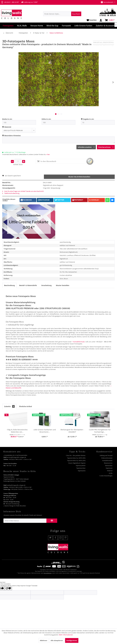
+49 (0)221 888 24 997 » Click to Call (20, 459)
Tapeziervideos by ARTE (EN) (76, 460)
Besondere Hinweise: (13, 136)
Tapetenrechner (81, 468)
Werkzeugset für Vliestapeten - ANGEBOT (72, 431)
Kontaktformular (107, 460)
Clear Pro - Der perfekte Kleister (76, 455)
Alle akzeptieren (57, 640)
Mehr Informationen (66, 635)
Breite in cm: (7, 119)
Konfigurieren (72, 640)
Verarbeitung (46, 285)
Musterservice (108, 463)
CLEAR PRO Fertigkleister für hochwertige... (100, 431)
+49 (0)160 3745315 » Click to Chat (21, 489)
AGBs (111, 473)
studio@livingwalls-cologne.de (16, 485)
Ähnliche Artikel (25, 406)
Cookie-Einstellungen (106, 476)
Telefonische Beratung (11, 193)
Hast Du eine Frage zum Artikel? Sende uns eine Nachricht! (23, 191)
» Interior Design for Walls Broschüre (15, 506)
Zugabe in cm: (89, 119)
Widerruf (110, 471)
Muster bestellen (63, 285)
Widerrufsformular (107, 458)
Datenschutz (109, 466)
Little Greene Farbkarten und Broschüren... (45, 431)
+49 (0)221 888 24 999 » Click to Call (20, 487)
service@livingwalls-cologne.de (16, 457)
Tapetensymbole (81, 466)
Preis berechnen (106, 147)
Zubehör (9, 406)
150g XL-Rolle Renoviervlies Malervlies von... (17, 431)
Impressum (109, 468)
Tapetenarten (82, 471)
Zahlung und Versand (106, 455)
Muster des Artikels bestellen (79, 177)
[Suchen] (76, 14)
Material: (8, 127)
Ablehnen (44, 640)
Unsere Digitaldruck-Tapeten (77, 463)
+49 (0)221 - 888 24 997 (10, 2)
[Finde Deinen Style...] (62, 14)
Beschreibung (9, 285)
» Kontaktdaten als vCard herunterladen (15, 455)
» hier (48, 154)
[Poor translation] (8, 588)
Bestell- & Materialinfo (28, 285)
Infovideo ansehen (86, 147)
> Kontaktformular (78, 342)
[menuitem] (62, 14)
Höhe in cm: (46, 119)
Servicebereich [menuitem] (107, 2)
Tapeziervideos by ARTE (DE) (76, 458)
